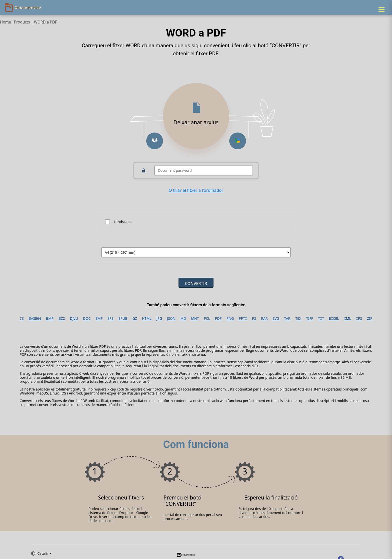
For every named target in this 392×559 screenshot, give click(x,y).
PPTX (243, 318)
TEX (298, 318)
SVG (276, 318)
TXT (321, 318)
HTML (147, 318)
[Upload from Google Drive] (238, 141)
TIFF (310, 318)
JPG (159, 318)
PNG (230, 318)
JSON (171, 318)
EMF (99, 318)
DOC (87, 318)
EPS (110, 318)
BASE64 (35, 318)
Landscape (123, 222)
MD (183, 318)
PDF (218, 318)
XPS (359, 318)
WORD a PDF (45, 22)
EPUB (123, 318)
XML (347, 318)
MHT (195, 318)
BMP (50, 318)
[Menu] (381, 9)
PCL (207, 318)
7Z (22, 318)
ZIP (370, 318)
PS (254, 318)
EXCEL (334, 318)
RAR (264, 318)
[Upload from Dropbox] (155, 141)
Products (22, 22)
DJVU (74, 318)
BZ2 (62, 318)
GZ (135, 318)
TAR (287, 318)
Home (5, 22)
